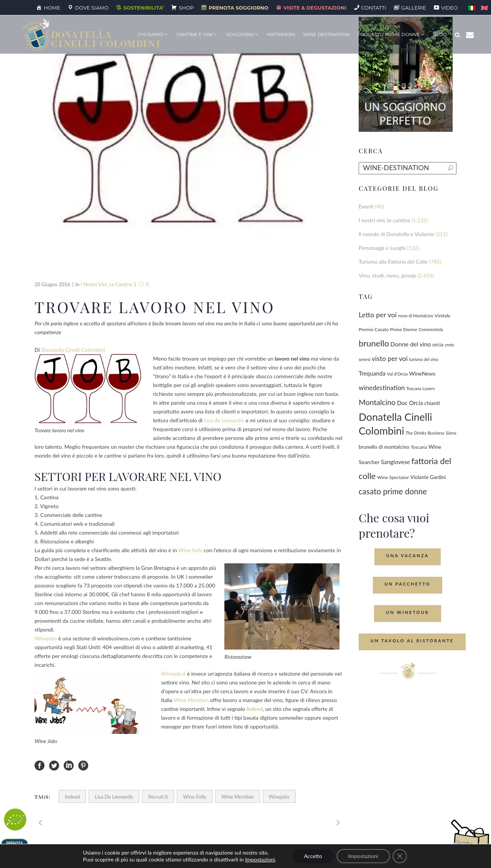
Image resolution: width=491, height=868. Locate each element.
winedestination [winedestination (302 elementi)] (382, 388)
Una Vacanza (408, 555)
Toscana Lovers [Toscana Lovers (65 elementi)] (420, 388)
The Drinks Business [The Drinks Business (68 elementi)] (425, 433)
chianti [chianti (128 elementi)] (432, 403)
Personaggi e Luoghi (382, 248)
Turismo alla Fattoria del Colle (393, 262)
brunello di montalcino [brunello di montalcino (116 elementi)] (384, 447)
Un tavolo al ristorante (412, 641)
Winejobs (46, 638)
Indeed (72, 797)
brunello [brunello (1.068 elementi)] (374, 343)
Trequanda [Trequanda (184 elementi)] (372, 373)
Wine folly (190, 550)
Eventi (366, 206)
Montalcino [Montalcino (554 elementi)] (377, 402)
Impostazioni (260, 859)
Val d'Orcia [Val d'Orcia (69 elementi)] (397, 374)
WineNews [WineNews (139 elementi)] (422, 373)
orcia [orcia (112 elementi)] (438, 345)
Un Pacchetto (408, 584)
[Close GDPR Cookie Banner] (400, 856)
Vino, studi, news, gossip (387, 275)
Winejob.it (173, 674)
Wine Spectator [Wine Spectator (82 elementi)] (393, 477)
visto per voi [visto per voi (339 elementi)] (390, 359)
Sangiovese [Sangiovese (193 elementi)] (395, 462)
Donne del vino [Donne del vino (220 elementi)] (411, 344)
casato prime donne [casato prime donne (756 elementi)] (393, 491)
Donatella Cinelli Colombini (73, 350)
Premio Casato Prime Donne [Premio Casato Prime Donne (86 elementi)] (388, 329)
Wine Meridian (191, 700)
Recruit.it (158, 797)
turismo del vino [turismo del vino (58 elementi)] (423, 359)
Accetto (313, 856)
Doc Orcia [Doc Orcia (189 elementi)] (410, 403)
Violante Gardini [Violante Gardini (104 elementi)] (428, 477)
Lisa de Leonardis (224, 420)
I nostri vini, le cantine (107, 284)
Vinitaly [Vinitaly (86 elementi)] (442, 316)
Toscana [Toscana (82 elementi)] (419, 447)
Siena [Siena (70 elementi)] (451, 433)
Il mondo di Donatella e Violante (396, 234)
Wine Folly (195, 797)
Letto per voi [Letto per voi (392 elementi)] (378, 315)
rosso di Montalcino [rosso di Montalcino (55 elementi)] (416, 316)
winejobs (279, 797)
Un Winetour (407, 612)
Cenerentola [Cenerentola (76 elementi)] (431, 329)
